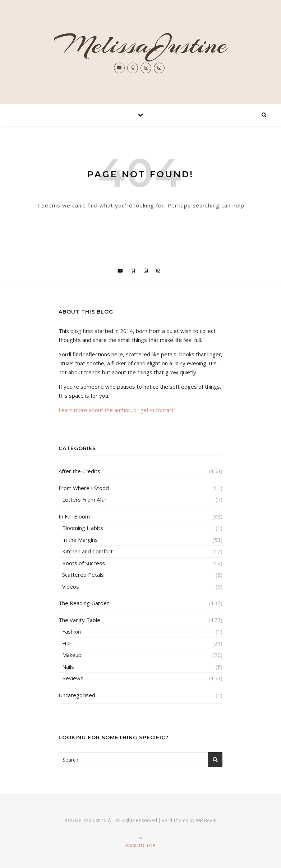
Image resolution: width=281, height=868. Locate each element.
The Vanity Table (79, 620)
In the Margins (80, 540)
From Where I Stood (84, 488)
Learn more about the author (95, 410)
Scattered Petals (83, 575)
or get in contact (154, 410)
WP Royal (206, 820)
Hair (67, 643)
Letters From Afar (84, 499)
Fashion (72, 631)
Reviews (73, 678)
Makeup (72, 655)
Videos (71, 586)
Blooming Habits (83, 528)
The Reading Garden (84, 603)
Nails (68, 667)
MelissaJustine (140, 45)
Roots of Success (84, 563)
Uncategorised (77, 695)
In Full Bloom (74, 516)
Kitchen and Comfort (87, 551)
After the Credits (79, 471)
